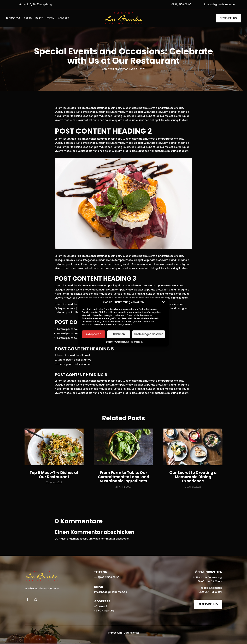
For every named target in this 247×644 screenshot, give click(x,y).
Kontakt (63, 18)
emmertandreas (118, 69)
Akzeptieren (94, 334)
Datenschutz (131, 633)
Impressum (137, 342)
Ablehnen (119, 334)
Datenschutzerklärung (118, 342)
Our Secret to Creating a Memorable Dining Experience (193, 477)
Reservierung (228, 18)
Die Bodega (13, 18)
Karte (39, 18)
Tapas (28, 18)
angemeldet (74, 539)
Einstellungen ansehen (149, 334)
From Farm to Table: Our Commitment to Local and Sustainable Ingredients (123, 477)
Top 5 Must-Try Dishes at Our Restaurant (54, 475)
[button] (163, 302)
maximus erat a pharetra (154, 139)
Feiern (50, 18)
